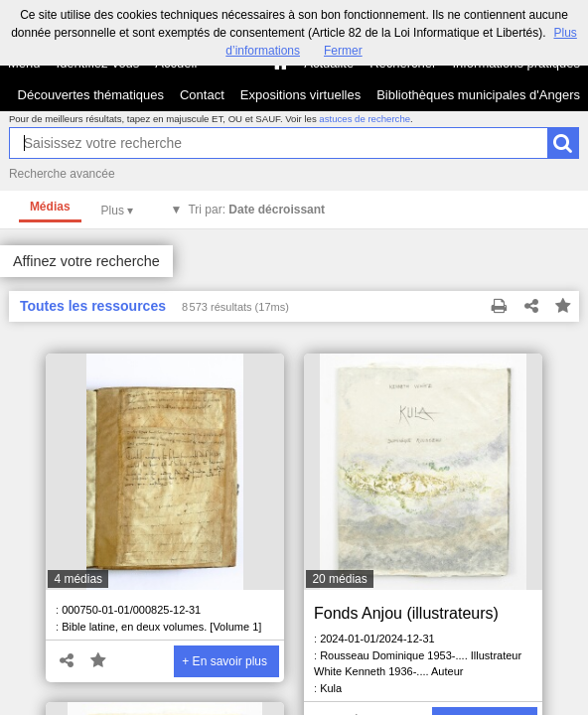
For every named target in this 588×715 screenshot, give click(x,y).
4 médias (78, 579)
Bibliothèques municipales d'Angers (478, 95)
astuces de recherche (365, 119)
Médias (50, 207)
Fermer (343, 51)
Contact (202, 95)
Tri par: (256, 210)
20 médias (339, 579)
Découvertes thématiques (91, 95)
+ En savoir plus (224, 661)
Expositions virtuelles (300, 95)
